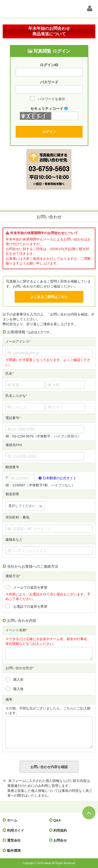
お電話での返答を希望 (30, 607)
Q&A (56, 820)
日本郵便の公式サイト (58, 478)
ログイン (49, 132)
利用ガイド (15, 830)
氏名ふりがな (16, 396)
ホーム (11, 820)
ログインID (49, 65)
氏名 (10, 374)
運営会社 (13, 840)
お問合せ (59, 840)
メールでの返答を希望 (30, 587)
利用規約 (59, 830)
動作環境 (13, 850)
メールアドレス (18, 342)
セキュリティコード (49, 109)
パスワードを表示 (51, 99)
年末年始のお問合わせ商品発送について (49, 31)
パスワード (49, 82)
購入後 (18, 689)
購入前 (18, 680)
